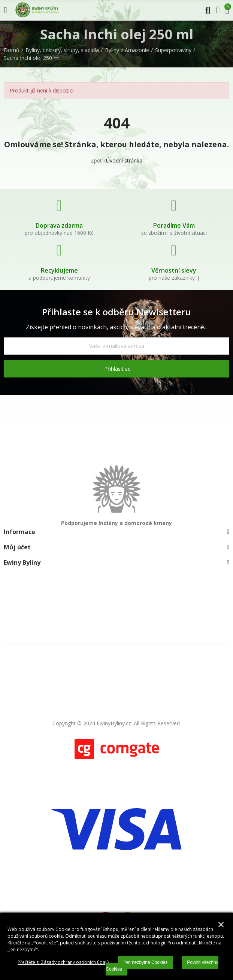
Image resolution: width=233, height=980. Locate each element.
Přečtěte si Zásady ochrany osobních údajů (63, 962)
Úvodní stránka (124, 160)
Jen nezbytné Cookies (145, 962)
